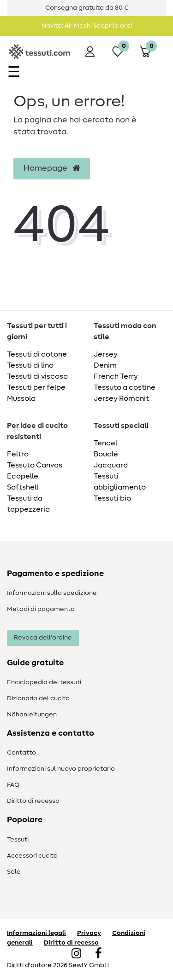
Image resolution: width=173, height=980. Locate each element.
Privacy (89, 933)
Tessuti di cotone (37, 354)
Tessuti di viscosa (37, 376)
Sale (14, 872)
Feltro (18, 454)
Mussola (21, 398)
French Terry (116, 376)
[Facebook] (98, 954)
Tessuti (18, 840)
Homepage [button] (52, 168)
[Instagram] (76, 954)
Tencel (105, 443)
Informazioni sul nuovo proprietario (61, 769)
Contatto (21, 753)
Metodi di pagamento (41, 609)
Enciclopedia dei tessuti (44, 682)
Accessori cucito (32, 856)
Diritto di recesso (33, 801)
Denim (105, 365)
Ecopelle (23, 476)
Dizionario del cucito (38, 698)
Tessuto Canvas (35, 465)
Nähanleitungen (32, 715)
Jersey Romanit (121, 398)
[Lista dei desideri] (118, 52)
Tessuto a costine (125, 387)
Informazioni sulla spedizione (52, 593)
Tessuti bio (112, 498)
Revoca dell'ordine (43, 638)
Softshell (23, 487)
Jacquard (111, 465)
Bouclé (106, 454)
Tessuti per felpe (36, 387)
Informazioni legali (36, 933)
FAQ (13, 785)
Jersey (106, 354)
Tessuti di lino (30, 365)
